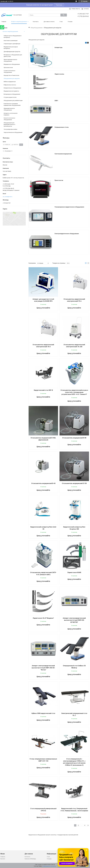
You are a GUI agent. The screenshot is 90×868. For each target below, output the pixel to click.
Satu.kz (53, 865)
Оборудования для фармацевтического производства (9, 124)
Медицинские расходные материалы (11, 48)
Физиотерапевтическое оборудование (10, 60)
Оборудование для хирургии (12, 78)
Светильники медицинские (63, 154)
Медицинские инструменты (11, 91)
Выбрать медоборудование (19, 22)
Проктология (59, 180)
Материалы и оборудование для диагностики (13, 56)
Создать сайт (4, 1)
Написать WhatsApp (30, 859)
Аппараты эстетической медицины (11, 114)
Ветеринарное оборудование (12, 94)
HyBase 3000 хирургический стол (43, 713)
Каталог (3, 859)
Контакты (36, 22)
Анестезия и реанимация (11, 41)
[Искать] (64, 15)
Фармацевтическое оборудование (9, 109)
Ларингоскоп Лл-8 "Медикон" (43, 618)
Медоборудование (37, 28)
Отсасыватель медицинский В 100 (74, 483)
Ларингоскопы (59, 74)
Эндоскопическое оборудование (13, 132)
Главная (4, 22)
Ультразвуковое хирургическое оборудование (69, 207)
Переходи (59, 5)
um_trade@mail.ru (8, 197)
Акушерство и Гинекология (11, 75)
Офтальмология (8, 67)
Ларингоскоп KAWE (74, 572)
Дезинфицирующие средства (12, 52)
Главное (3, 857)
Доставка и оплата (49, 22)
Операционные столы (62, 127)
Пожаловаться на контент (49, 866)
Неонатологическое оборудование (9, 119)
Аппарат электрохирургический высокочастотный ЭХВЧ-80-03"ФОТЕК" (74, 620)
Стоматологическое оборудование (9, 71)
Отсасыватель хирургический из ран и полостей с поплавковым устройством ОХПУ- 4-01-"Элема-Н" (74, 392)
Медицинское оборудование (12, 64)
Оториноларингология (10, 97)
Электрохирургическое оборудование (67, 234)
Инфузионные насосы (10, 85)
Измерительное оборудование (12, 88)
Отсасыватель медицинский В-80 (74, 438)
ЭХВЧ (56, 101)
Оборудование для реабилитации (13, 100)
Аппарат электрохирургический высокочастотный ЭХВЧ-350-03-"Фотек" (43, 668)
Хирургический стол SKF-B (43, 390)
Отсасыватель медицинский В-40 (43, 483)
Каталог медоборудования (10, 31)
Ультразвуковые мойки (10, 129)
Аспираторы (58, 47)
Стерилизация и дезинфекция (12, 44)
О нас (61, 22)
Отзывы (70, 22)
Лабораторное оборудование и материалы (13, 37)
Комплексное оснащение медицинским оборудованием (12, 104)
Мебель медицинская (10, 82)
